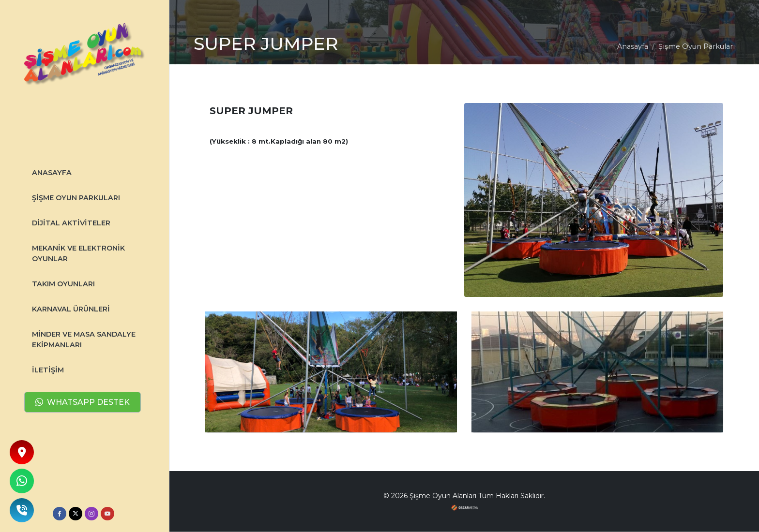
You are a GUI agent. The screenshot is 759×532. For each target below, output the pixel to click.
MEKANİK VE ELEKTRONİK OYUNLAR (78, 253)
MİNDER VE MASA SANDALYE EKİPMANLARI (84, 340)
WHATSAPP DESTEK (83, 402)
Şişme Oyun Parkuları (76, 198)
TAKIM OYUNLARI (63, 284)
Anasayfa (633, 46)
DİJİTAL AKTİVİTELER (71, 223)
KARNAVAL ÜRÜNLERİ (71, 309)
